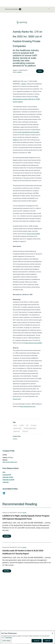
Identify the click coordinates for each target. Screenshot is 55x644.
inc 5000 (21, 425)
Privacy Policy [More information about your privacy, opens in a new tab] (9, 639)
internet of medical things (30, 428)
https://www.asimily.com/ (10, 462)
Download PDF (7, 475)
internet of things (17, 428)
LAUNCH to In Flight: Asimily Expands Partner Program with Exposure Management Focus (26, 517)
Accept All (37, 642)
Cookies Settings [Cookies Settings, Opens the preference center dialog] (6, 642)
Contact (15, 439)
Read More (7, 536)
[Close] (52, 634)
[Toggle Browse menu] (49, 9)
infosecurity (25, 431)
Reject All (48, 642)
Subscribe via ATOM (8, 480)
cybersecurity (17, 431)
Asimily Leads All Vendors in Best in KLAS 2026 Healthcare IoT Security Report (23, 552)
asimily (15, 425)
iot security (34, 425)
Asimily (19, 72)
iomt (27, 425)
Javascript (6, 482)
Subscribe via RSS (8, 477)
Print (4, 472)
